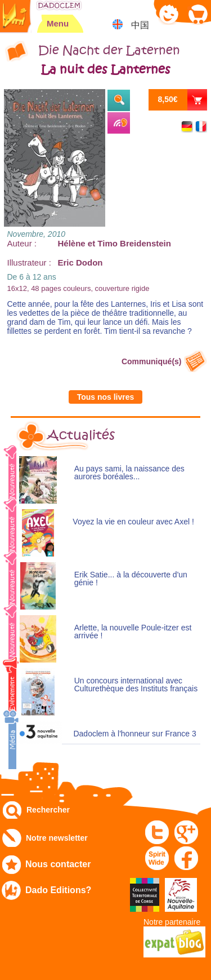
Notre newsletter (57, 838)
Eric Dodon (80, 262)
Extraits (119, 100)
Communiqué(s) (152, 361)
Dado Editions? (58, 890)
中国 (140, 25)
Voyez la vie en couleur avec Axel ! (133, 522)
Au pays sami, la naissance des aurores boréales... (129, 473)
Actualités (81, 435)
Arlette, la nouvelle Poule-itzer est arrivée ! (133, 632)
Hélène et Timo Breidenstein (115, 243)
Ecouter (119, 123)
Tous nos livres (106, 397)
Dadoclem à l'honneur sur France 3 (134, 734)
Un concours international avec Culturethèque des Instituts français (136, 685)
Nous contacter (58, 864)
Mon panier (197, 14)
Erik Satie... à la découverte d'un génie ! (131, 579)
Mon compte (169, 14)
